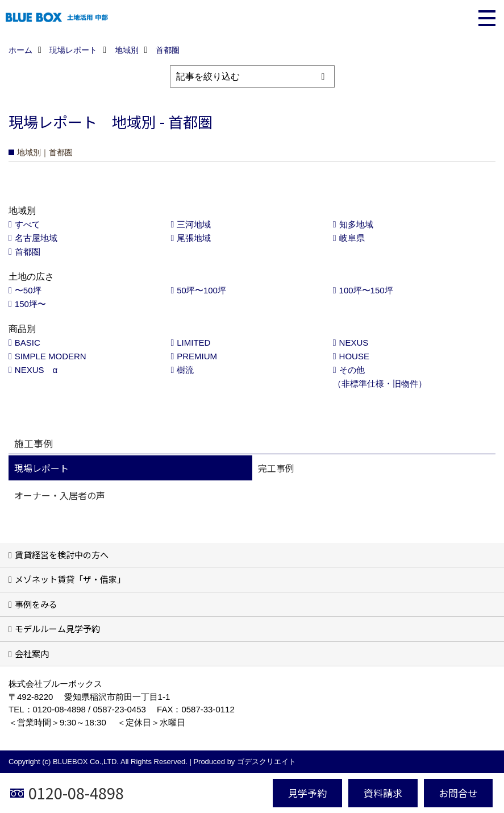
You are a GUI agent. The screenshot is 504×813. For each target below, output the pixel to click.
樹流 (185, 370)
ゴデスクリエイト (266, 762)
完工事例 (276, 468)
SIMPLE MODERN (51, 356)
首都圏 (28, 252)
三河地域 (194, 224)
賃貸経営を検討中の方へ (62, 555)
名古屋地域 (36, 238)
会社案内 (32, 654)
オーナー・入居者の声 (60, 495)
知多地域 (356, 224)
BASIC (28, 343)
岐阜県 (352, 238)
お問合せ (458, 793)
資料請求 (383, 793)
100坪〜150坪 (366, 290)
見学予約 (307, 793)
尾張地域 (194, 238)
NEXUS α (36, 370)
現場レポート (41, 468)
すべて (28, 224)
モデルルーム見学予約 (57, 629)
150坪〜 (30, 304)
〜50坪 (28, 290)
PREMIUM (197, 356)
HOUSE (354, 356)
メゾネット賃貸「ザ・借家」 (70, 579)
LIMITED (193, 343)
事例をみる (36, 604)
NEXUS (354, 343)
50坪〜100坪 (201, 290)
